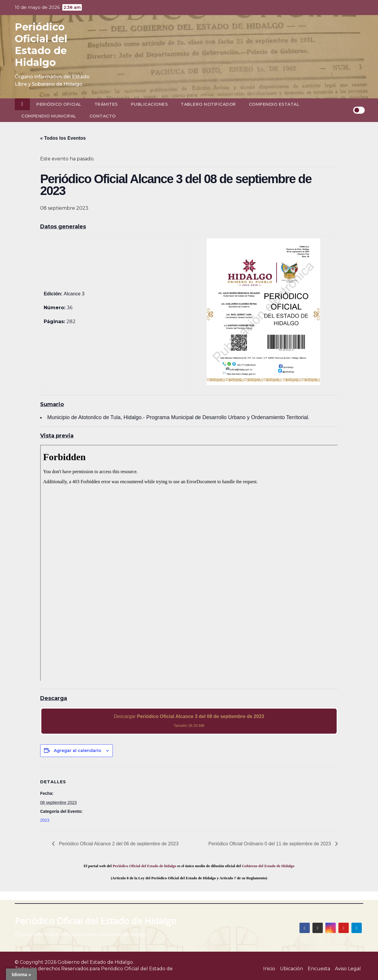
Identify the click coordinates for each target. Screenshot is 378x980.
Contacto (103, 116)
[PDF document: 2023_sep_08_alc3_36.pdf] (189, 563)
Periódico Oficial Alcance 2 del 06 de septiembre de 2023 (118, 844)
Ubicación (291, 969)
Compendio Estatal (274, 104)
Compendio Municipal (49, 116)
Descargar (189, 721)
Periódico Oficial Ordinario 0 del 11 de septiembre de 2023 (270, 844)
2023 (45, 820)
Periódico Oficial (59, 104)
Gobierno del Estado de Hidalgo (268, 866)
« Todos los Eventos (63, 138)
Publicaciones (149, 104)
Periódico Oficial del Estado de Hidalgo (41, 45)
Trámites (106, 104)
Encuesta (319, 969)
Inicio (269, 969)
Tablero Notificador (208, 104)
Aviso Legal (348, 969)
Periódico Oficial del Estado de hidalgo (144, 866)
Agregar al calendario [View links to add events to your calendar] (78, 751)
